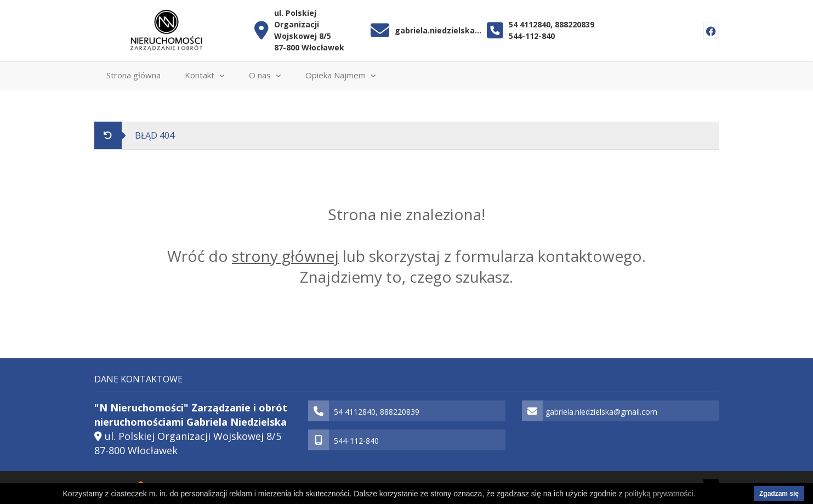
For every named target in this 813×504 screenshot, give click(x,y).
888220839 (575, 24)
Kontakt (205, 75)
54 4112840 (530, 24)
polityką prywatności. (660, 494)
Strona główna (133, 75)
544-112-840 (532, 36)
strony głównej (285, 256)
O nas (265, 75)
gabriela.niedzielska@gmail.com (438, 30)
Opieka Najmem (341, 75)
